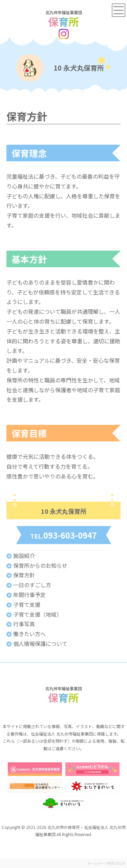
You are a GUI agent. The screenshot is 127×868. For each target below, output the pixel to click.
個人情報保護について (40, 644)
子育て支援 (27, 604)
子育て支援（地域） (38, 614)
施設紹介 (24, 556)
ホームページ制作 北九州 (106, 863)
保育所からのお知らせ (40, 565)
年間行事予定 (29, 595)
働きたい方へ (29, 634)
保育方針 (24, 575)
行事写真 (24, 624)
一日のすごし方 (32, 585)
